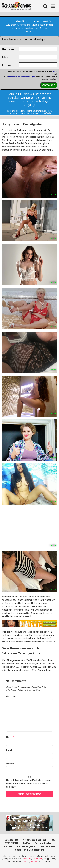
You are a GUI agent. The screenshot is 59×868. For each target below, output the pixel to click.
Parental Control (43, 843)
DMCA (26, 843)
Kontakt (8, 846)
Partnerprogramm (27, 846)
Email (10, 750)
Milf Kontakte (48, 846)
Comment (11, 696)
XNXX (26, 862)
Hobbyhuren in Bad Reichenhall (30, 850)
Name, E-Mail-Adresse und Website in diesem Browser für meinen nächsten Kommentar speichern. (29, 783)
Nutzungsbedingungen (35, 840)
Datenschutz (11, 840)
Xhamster (38, 859)
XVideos (35, 862)
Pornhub (27, 859)
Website (10, 764)
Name (10, 737)
